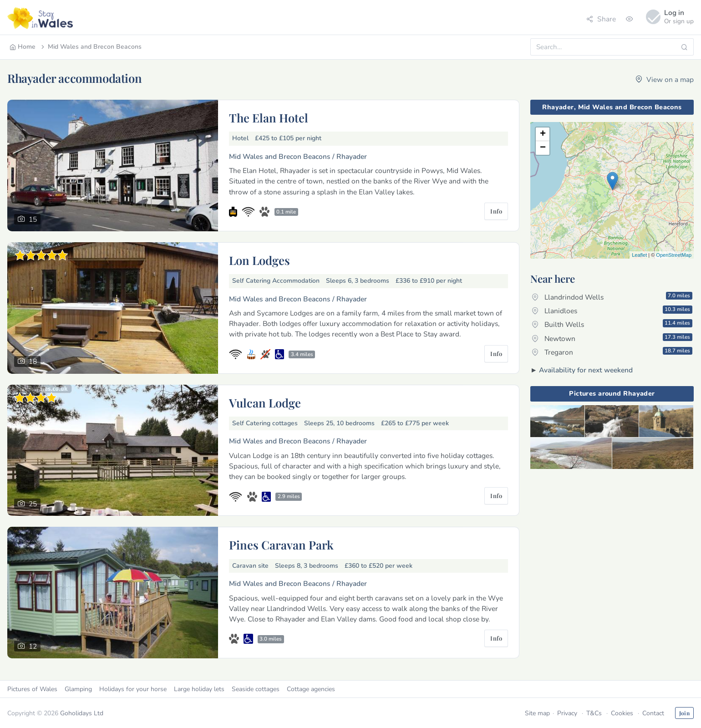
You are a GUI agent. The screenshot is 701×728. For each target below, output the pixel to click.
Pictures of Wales (32, 689)
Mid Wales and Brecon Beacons (91, 47)
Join (684, 713)
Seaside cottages (256, 689)
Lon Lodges (259, 260)
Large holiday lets (199, 689)
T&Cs (594, 713)
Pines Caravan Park (281, 545)
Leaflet (639, 255)
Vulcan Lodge (265, 402)
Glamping (78, 689)
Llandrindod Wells (612, 297)
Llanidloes (612, 311)
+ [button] (543, 134)
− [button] (543, 148)
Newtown (612, 338)
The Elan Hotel (269, 117)
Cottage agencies (311, 689)
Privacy (567, 713)
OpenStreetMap (674, 255)
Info (496, 211)
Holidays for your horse (133, 689)
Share (601, 19)
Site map (537, 713)
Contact (653, 713)
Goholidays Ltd (82, 713)
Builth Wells (612, 324)
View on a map (665, 79)
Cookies (622, 713)
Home (23, 47)
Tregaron (612, 352)
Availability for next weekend (586, 370)
